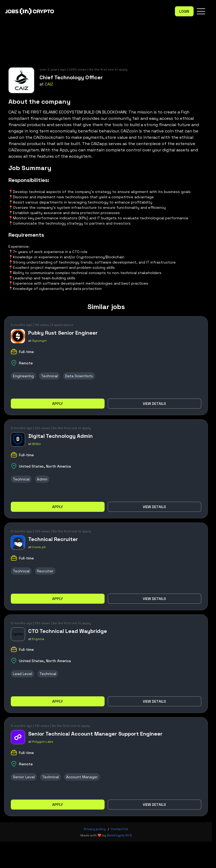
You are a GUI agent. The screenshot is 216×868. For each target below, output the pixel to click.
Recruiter (45, 571)
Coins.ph (39, 547)
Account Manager (82, 777)
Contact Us (120, 829)
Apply (58, 404)
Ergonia (38, 639)
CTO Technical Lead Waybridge (68, 631)
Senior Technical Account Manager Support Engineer (95, 734)
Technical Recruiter (53, 539)
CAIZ (49, 84)
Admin (42, 479)
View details (154, 404)
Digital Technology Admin (60, 436)
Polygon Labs (43, 742)
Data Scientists (79, 376)
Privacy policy (95, 829)
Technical (49, 376)
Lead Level (23, 674)
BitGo (36, 444)
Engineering (23, 376)
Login (184, 11)
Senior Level (24, 777)
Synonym (39, 341)
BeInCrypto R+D (119, 835)
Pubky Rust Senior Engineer (63, 333)
